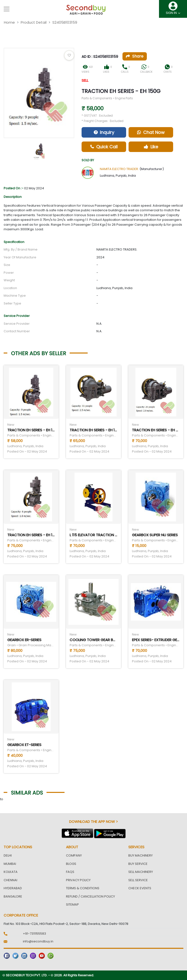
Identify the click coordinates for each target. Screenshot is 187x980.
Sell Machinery (141, 872)
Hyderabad (13, 888)
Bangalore (13, 896)
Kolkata (11, 872)
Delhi (8, 855)
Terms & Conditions (83, 888)
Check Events (140, 888)
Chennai (10, 880)
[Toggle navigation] (7, 9)
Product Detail (34, 22)
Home (9, 22)
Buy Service (138, 864)
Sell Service (138, 880)
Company (74, 855)
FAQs (70, 872)
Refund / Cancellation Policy (90, 896)
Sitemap (72, 904)
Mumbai (10, 864)
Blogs (71, 864)
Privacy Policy (78, 880)
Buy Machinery (140, 855)
